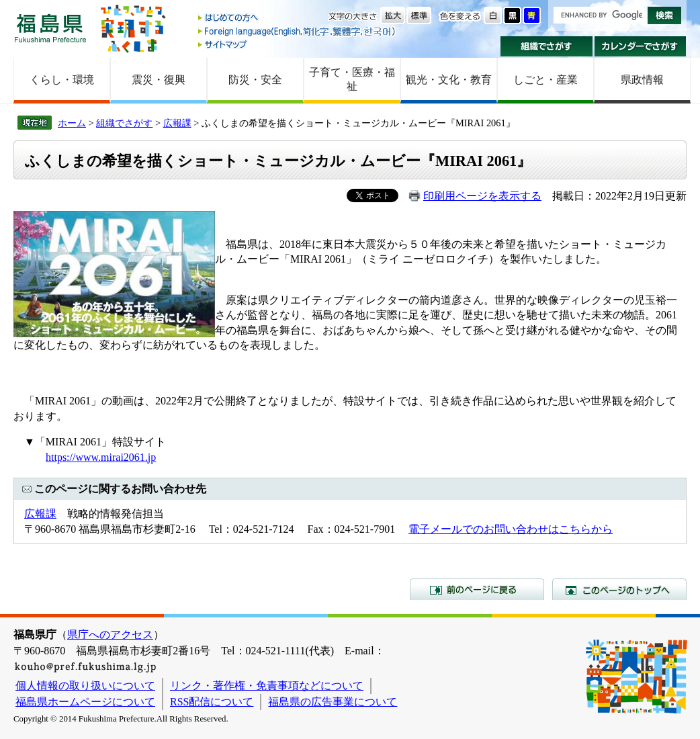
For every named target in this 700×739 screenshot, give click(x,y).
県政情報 (642, 80)
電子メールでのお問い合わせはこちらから (511, 529)
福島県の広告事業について (333, 702)
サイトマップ (298, 44)
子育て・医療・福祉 (352, 79)
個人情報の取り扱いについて (85, 686)
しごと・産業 (545, 80)
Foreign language (298, 31)
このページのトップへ (619, 589)
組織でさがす (546, 46)
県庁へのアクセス (110, 635)
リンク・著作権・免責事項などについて (267, 686)
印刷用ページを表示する (482, 196)
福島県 (50, 28)
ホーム (72, 123)
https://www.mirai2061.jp (101, 457)
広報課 (177, 123)
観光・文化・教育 (449, 80)
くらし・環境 (62, 80)
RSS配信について (212, 702)
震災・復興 (159, 80)
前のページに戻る (477, 589)
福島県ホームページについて (85, 702)
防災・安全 (255, 80)
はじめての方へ (298, 18)
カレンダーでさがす (641, 46)
